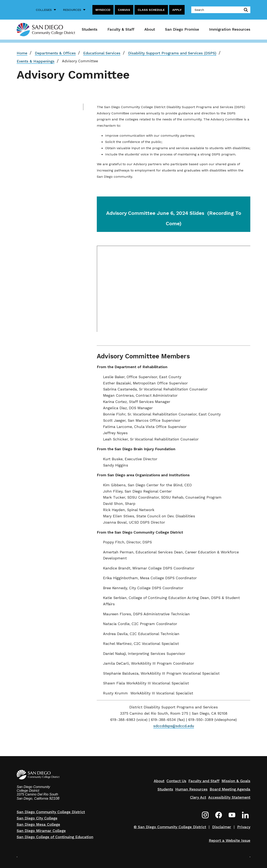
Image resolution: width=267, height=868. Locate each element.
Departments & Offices (55, 53)
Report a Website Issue (230, 840)
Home (22, 53)
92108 (54, 798)
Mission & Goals (236, 781)
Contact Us (176, 781)
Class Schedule (151, 10)
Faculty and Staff (204, 781)
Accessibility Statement (229, 797)
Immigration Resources (230, 29)
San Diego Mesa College (38, 824)
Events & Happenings (36, 61)
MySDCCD (103, 10)
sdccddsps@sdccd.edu (174, 726)
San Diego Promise (182, 29)
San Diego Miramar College (41, 831)
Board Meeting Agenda (230, 789)
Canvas (124, 10)
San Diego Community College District (51, 812)
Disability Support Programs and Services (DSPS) (172, 53)
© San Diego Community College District (170, 827)
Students (90, 29)
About (150, 29)
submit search (245, 10)
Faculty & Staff (121, 29)
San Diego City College (37, 818)
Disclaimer (222, 827)
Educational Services (102, 53)
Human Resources (191, 789)
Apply (177, 10)
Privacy (244, 827)
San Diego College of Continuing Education (55, 837)
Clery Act (198, 797)
